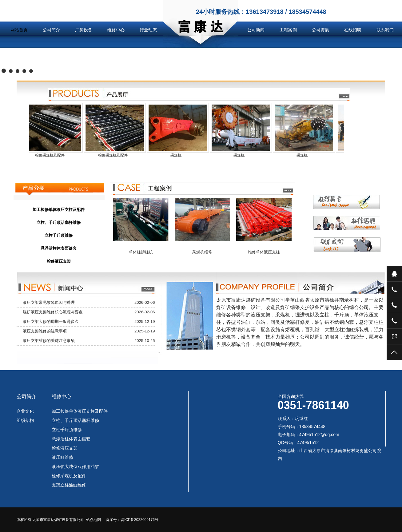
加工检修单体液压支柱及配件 (80, 411)
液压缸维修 (62, 457)
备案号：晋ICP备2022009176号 (132, 520)
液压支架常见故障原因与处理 (49, 302)
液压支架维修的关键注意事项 (49, 341)
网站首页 (19, 30)
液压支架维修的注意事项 (45, 331)
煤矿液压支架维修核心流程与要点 (53, 312)
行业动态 (148, 30)
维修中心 (116, 30)
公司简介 (51, 30)
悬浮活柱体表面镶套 (71, 439)
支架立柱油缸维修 (69, 485)
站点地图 (94, 520)
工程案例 (288, 30)
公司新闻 (256, 30)
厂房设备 (84, 30)
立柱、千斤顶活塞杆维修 (75, 420)
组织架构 (25, 420)
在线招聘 (353, 30)
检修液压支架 (65, 448)
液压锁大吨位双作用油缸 (75, 466)
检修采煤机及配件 (69, 476)
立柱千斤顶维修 (67, 430)
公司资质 (320, 30)
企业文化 (25, 411)
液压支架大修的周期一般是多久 (51, 322)
